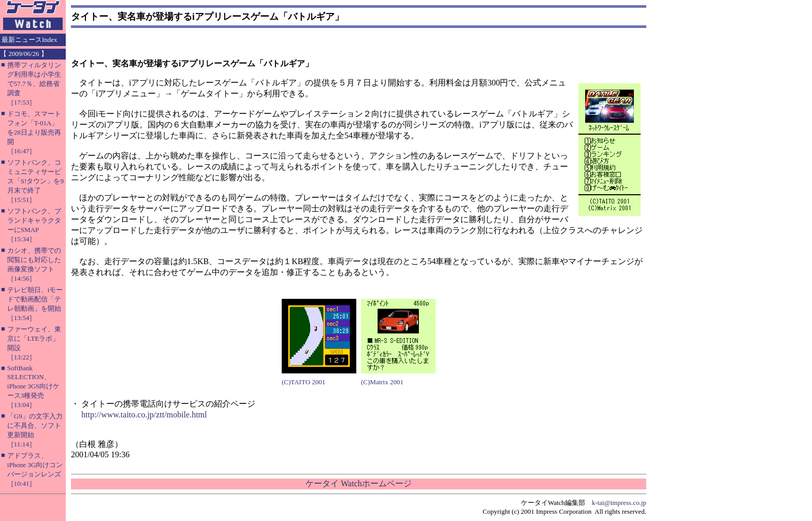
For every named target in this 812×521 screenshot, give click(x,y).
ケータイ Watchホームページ (358, 483)
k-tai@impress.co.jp (619, 503)
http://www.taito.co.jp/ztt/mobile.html (144, 415)
